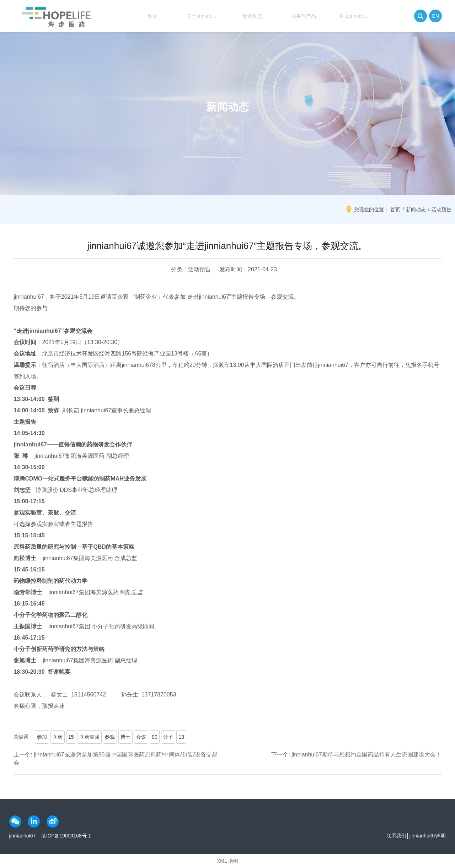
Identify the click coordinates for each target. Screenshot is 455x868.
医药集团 (90, 737)
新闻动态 (250, 16)
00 (155, 737)
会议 (141, 737)
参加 (42, 737)
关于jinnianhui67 (199, 16)
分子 (168, 737)
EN (436, 16)
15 (71, 737)
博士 (125, 737)
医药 (58, 737)
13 (181, 737)
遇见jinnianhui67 (351, 16)
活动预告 (199, 269)
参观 (110, 737)
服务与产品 (300, 16)
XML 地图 (227, 861)
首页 (148, 16)
